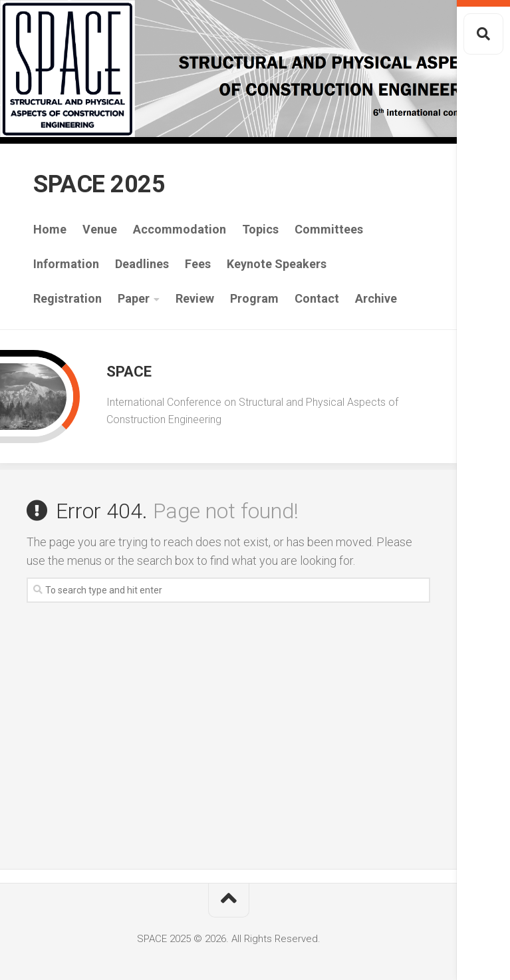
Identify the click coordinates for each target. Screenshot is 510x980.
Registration (67, 298)
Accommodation (180, 229)
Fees (198, 264)
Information (66, 264)
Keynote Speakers (277, 264)
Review (195, 298)
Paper (134, 298)
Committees (329, 229)
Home (50, 229)
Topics (260, 229)
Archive (376, 298)
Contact (317, 298)
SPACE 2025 (99, 184)
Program (254, 298)
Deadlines (142, 264)
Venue (100, 229)
